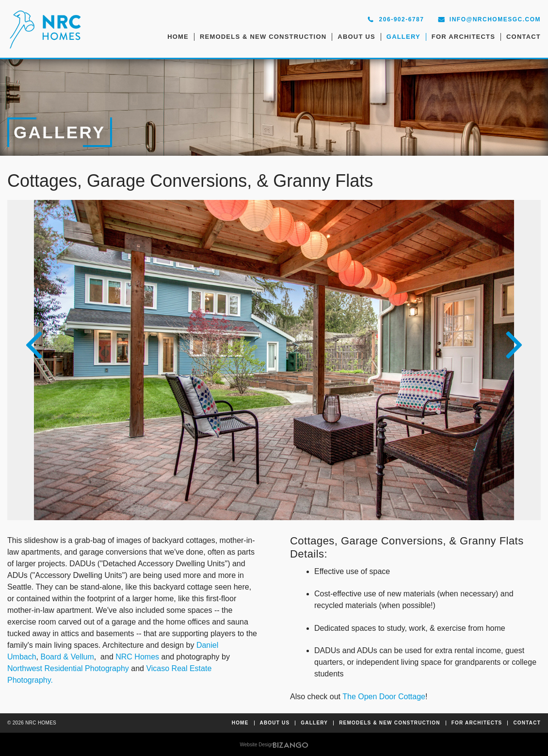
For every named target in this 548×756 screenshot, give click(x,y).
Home (178, 37)
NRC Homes (137, 657)
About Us (356, 37)
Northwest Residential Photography (68, 668)
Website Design (257, 745)
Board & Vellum (67, 657)
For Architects (463, 37)
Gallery (403, 37)
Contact (524, 37)
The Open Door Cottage (384, 697)
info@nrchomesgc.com (495, 19)
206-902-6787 (402, 19)
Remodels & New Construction (263, 37)
